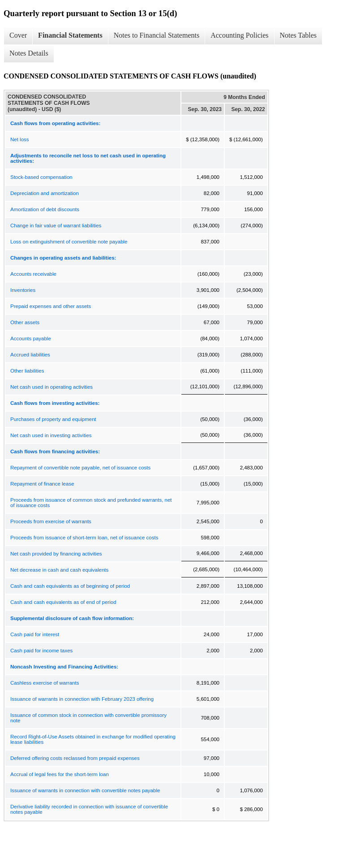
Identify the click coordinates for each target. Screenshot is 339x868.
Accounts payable (31, 339)
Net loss (20, 139)
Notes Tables (298, 35)
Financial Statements (70, 35)
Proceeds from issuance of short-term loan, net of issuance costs (84, 538)
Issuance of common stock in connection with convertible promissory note (88, 718)
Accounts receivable (33, 274)
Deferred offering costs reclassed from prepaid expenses (75, 758)
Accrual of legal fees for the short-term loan (60, 774)
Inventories (23, 290)
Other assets (25, 322)
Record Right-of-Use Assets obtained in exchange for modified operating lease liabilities (93, 739)
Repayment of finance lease (42, 484)
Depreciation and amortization (45, 193)
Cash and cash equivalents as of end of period (63, 602)
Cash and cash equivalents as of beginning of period (70, 586)
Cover (18, 35)
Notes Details (29, 53)
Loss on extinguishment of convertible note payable (69, 242)
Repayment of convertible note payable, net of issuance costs (80, 468)
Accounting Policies (239, 35)
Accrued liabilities (30, 355)
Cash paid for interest (35, 634)
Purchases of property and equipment (53, 419)
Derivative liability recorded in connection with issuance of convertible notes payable (89, 809)
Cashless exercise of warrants (45, 683)
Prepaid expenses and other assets (51, 306)
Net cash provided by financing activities (56, 554)
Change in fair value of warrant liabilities (56, 226)
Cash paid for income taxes (41, 651)
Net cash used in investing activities (51, 435)
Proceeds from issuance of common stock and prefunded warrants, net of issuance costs (91, 503)
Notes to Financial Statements (157, 35)
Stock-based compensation (41, 177)
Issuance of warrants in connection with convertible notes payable (85, 790)
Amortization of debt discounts (45, 209)
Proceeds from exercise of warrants (51, 521)
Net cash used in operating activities (51, 387)
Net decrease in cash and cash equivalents (59, 570)
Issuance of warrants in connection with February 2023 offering (82, 699)
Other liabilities (27, 371)
